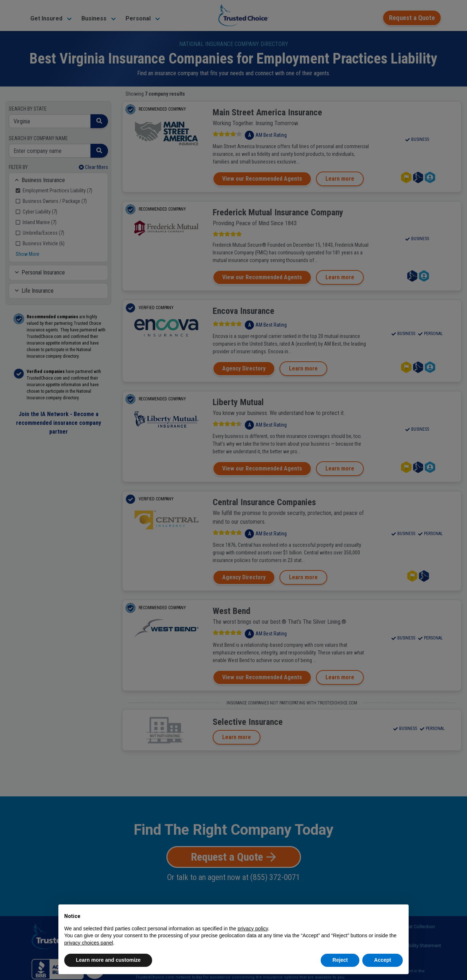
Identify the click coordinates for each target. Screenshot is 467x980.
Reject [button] (340, 960)
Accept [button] (383, 960)
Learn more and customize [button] (108, 960)
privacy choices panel (89, 943)
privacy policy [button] (253, 929)
